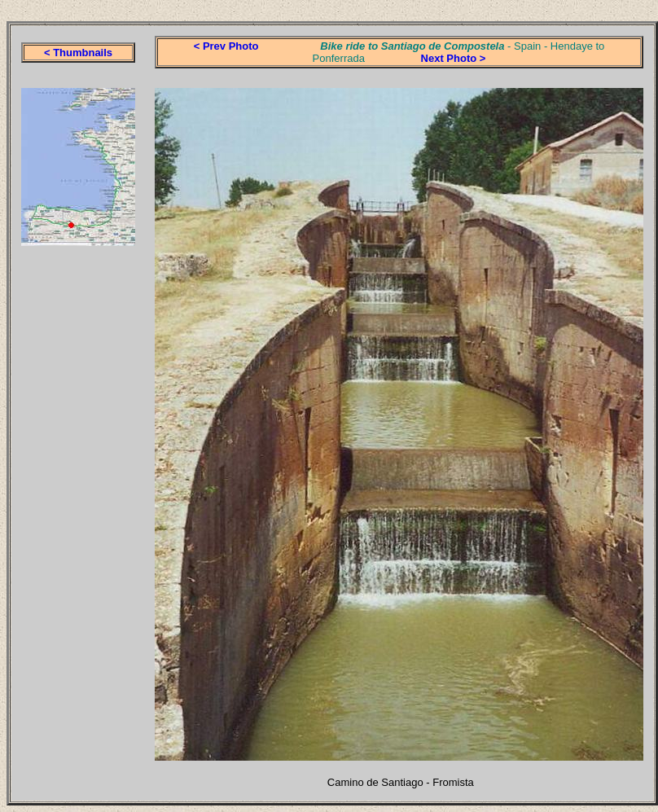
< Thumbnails (78, 53)
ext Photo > (457, 58)
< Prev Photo (226, 46)
